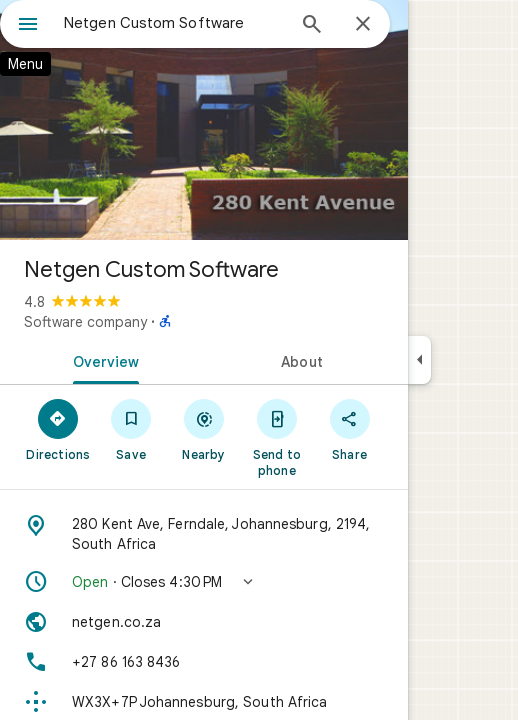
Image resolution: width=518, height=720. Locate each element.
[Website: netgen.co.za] (204, 622)
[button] (204, 582)
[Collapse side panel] (419, 360)
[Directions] (58, 429)
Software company (85, 322)
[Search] (312, 26)
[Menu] (28, 26)
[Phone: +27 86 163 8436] (204, 662)
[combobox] (174, 23)
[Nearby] (204, 429)
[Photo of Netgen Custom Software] (204, 120)
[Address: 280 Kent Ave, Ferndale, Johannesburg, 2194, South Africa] (204, 534)
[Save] (131, 429)
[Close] (363, 25)
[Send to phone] (276, 437)
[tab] (102, 360)
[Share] (349, 429)
